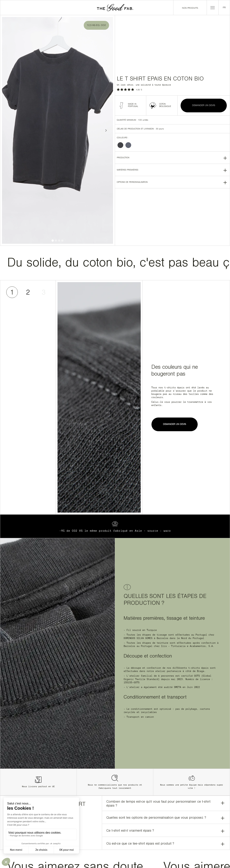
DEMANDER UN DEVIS (204, 106)
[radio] (120, 145)
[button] (213, 8)
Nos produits (190, 8)
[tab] (12, 292)
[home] (115, 8)
